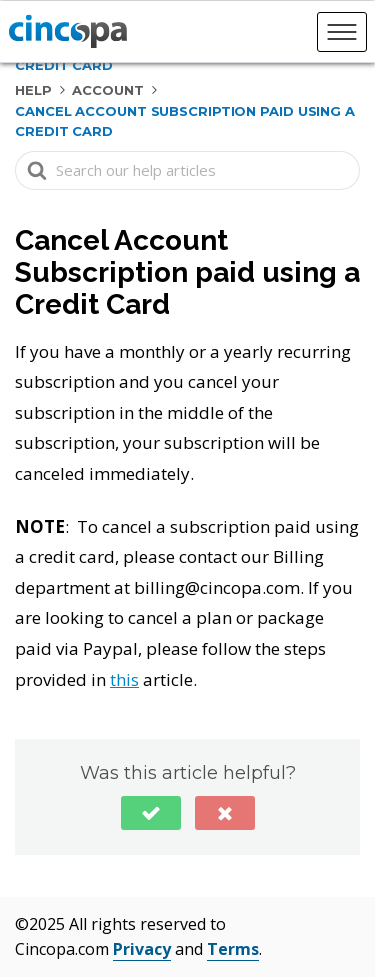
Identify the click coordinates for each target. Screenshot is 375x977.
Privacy (142, 949)
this (124, 679)
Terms (233, 949)
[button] (151, 813)
